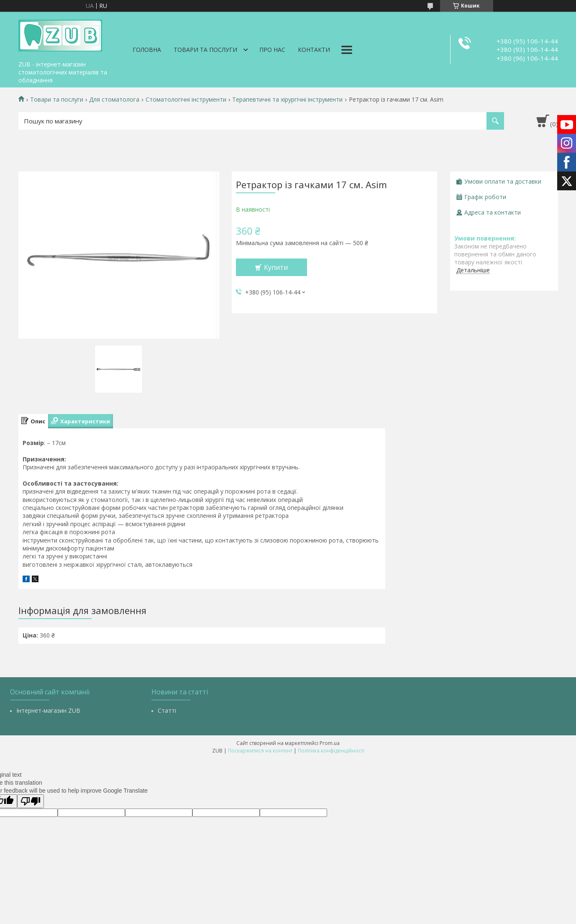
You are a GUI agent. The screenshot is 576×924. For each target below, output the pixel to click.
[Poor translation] (31, 801)
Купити (276, 267)
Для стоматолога (114, 100)
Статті (167, 710)
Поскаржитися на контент (260, 751)
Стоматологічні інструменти (186, 100)
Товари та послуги (205, 50)
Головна (147, 50)
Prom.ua (330, 743)
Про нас (272, 50)
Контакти (314, 50)
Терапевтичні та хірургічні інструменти (287, 100)
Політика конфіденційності (331, 751)
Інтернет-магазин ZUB (48, 710)
